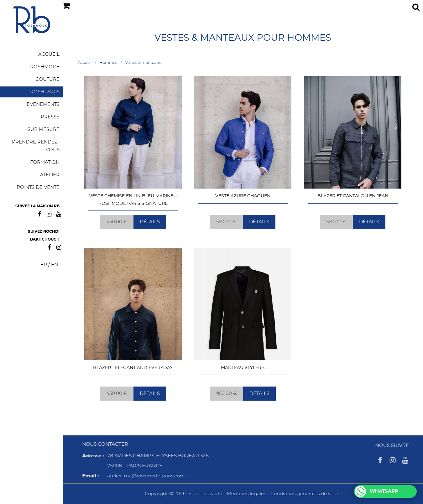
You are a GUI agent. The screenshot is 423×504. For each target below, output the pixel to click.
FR (44, 265)
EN (55, 265)
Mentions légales (246, 494)
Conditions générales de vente (306, 494)
